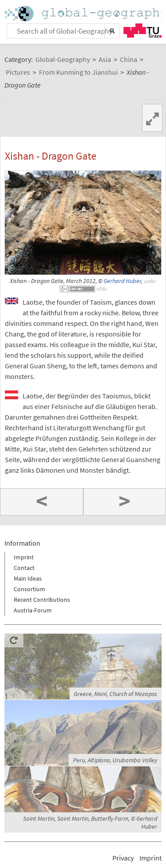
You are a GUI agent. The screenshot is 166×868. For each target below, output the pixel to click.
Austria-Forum (33, 610)
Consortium (29, 589)
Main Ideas (28, 578)
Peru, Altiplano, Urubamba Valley (115, 760)
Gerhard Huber (122, 281)
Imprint (24, 557)
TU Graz (143, 31)
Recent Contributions (42, 600)
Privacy (123, 858)
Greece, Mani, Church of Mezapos (116, 694)
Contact (24, 568)
